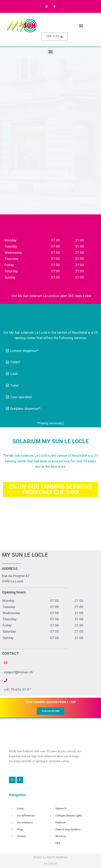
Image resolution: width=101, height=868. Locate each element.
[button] (81, 26)
